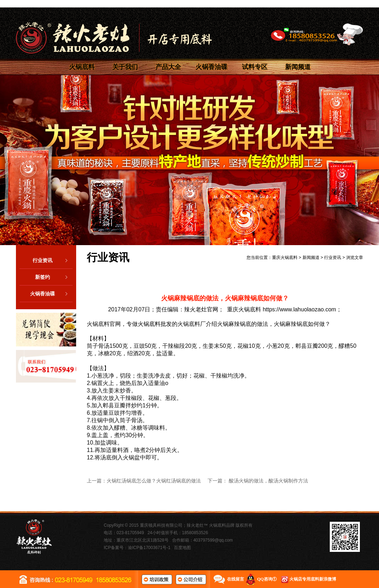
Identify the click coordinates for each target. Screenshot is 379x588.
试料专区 (255, 67)
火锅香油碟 (211, 67)
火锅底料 (82, 67)
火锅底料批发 (155, 324)
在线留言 (236, 579)
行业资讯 (53, 260)
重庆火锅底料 (285, 258)
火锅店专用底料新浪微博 (313, 579)
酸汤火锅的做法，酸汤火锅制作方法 (268, 481)
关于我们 (125, 67)
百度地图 (182, 548)
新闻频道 (298, 67)
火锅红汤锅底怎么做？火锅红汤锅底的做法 (154, 481)
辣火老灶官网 (201, 309)
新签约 (54, 277)
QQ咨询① (267, 579)
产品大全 (168, 67)
